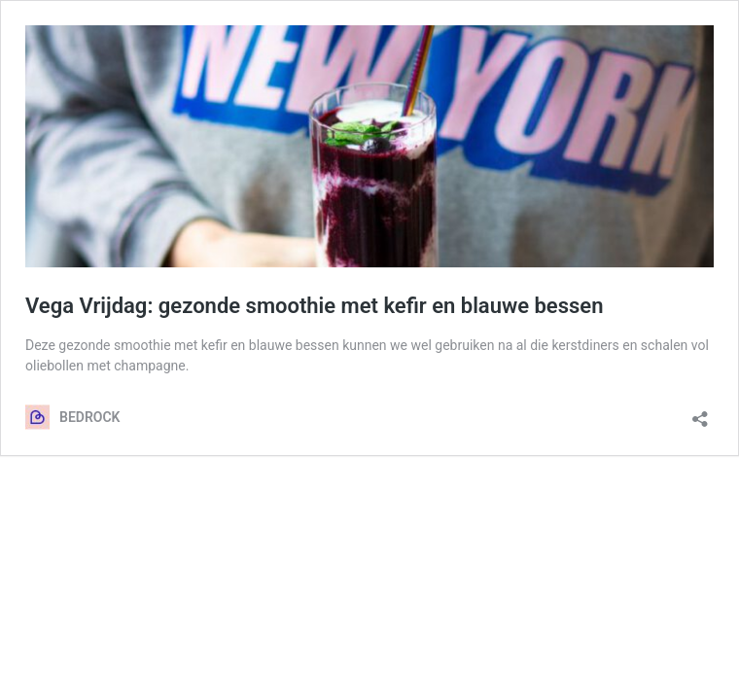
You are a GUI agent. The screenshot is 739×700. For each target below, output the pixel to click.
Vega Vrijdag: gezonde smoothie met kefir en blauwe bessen (314, 306)
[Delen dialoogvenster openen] (700, 413)
